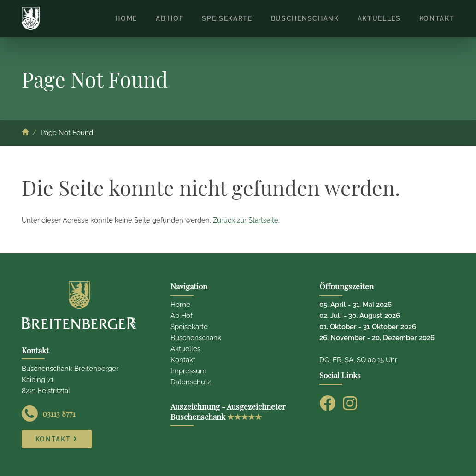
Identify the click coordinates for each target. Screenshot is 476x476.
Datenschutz (191, 382)
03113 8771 (59, 413)
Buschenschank (196, 338)
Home (180, 305)
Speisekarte (189, 327)
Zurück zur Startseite (246, 220)
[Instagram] (350, 403)
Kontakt (183, 360)
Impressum (188, 371)
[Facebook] (327, 403)
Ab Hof (182, 316)
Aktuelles (185, 349)
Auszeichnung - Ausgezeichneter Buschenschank (228, 411)
